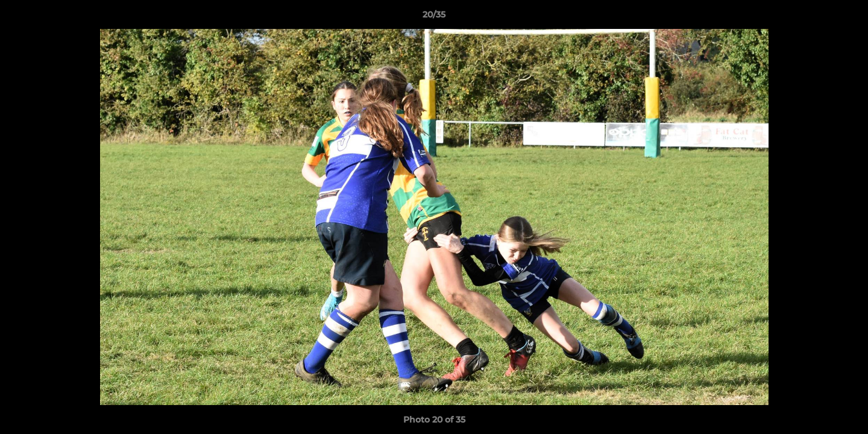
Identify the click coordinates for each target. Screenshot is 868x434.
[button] (846, 17)
